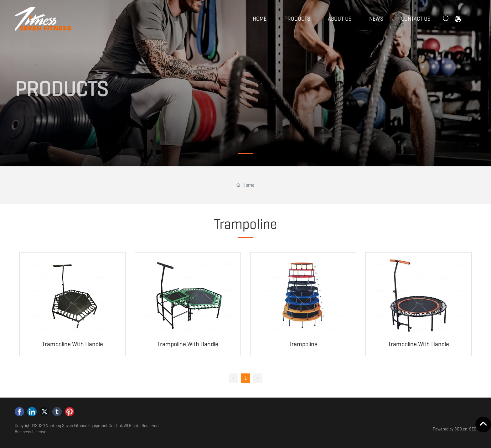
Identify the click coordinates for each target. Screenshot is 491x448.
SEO (473, 429)
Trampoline (303, 344)
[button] (246, 154)
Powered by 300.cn (450, 429)
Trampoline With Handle (72, 344)
